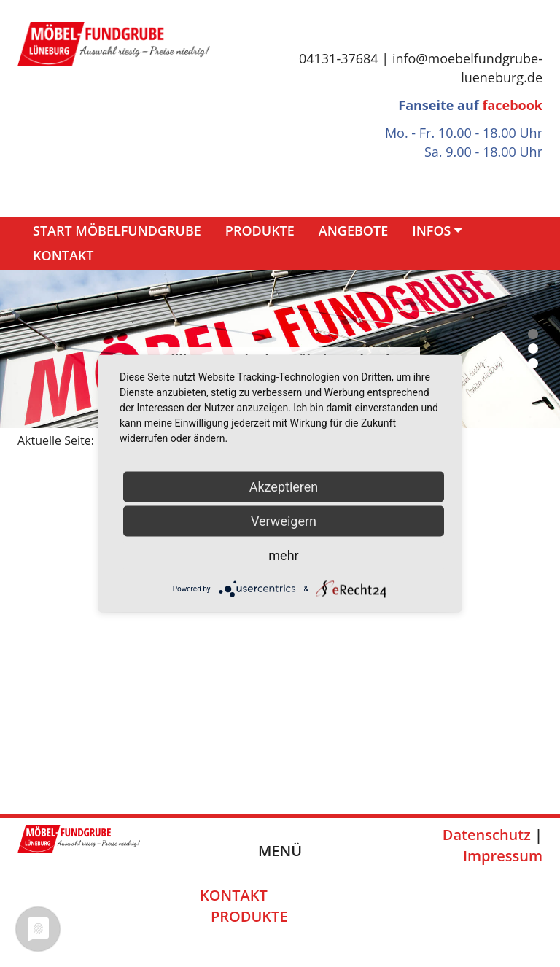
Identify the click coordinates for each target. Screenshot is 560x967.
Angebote (353, 230)
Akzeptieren (284, 487)
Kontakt (63, 255)
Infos (431, 230)
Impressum (503, 856)
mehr (283, 555)
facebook (512, 105)
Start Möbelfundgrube (117, 230)
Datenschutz (487, 835)
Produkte (260, 230)
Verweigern (284, 521)
